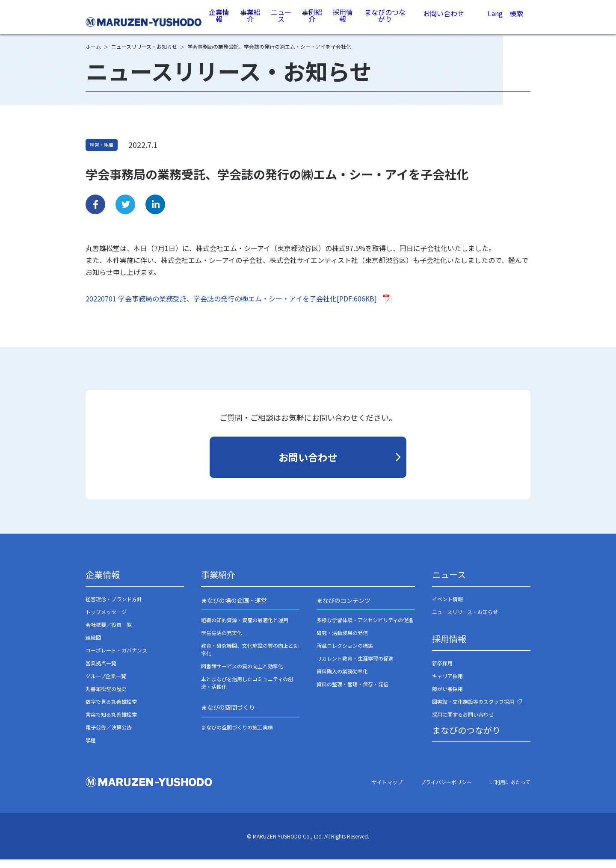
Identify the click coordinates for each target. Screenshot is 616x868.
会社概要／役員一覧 (109, 633)
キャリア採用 (447, 684)
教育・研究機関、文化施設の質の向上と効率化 (250, 658)
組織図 (93, 646)
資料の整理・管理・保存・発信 (352, 692)
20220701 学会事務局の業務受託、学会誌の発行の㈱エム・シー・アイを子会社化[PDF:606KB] (231, 307)
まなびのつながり (385, 21)
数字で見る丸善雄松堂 (111, 710)
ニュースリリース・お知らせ (465, 620)
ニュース (282, 21)
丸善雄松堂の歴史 (106, 697)
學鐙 (91, 748)
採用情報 (343, 21)
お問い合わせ (444, 22)
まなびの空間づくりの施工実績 (237, 736)
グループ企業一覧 (106, 684)
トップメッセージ (106, 620)
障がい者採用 (447, 697)
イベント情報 (447, 607)
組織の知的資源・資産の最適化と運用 (245, 628)
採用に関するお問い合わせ (463, 723)
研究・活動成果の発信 (342, 641)
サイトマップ (387, 790)
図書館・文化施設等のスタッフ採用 (473, 710)
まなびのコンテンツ (344, 609)
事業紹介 (251, 21)
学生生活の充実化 (222, 641)
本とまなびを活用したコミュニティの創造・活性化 (247, 691)
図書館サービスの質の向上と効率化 (242, 675)
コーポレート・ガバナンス (116, 659)
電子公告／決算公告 (109, 736)
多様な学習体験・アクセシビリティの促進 (365, 628)
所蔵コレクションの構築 (345, 654)
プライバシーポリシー (446, 790)
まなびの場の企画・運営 (234, 609)
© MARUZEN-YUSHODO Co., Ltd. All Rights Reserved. (308, 845)
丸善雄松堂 (145, 22)
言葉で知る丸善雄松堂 (111, 723)
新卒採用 (442, 672)
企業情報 (220, 21)
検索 (516, 23)
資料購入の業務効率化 (342, 680)
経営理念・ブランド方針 (114, 607)
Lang (495, 22)
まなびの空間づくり (228, 716)
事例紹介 (312, 21)
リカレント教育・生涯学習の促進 (355, 667)
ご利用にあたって (510, 790)
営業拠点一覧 (101, 672)
